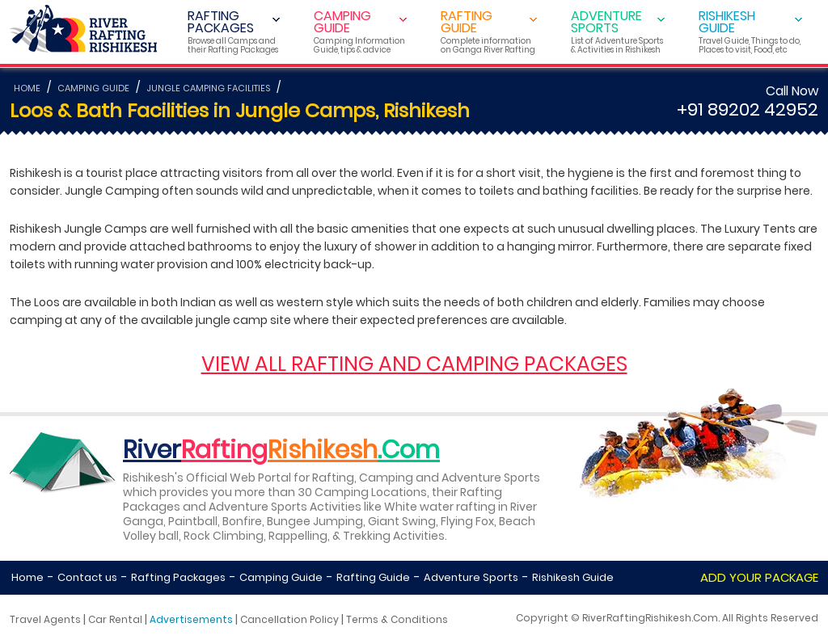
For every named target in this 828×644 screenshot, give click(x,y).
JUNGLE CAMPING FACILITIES (208, 88)
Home (27, 577)
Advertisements (191, 619)
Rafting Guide (373, 577)
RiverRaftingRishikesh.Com (650, 618)
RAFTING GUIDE (489, 31)
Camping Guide (281, 577)
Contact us (87, 577)
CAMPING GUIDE (360, 31)
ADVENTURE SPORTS (618, 31)
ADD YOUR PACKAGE (759, 577)
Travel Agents (45, 619)
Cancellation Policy (289, 619)
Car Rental (115, 619)
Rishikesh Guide (573, 577)
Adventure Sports (471, 577)
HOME (27, 88)
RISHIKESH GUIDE (750, 31)
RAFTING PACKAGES (234, 31)
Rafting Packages (178, 577)
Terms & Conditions (397, 619)
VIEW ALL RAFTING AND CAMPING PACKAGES (414, 364)
